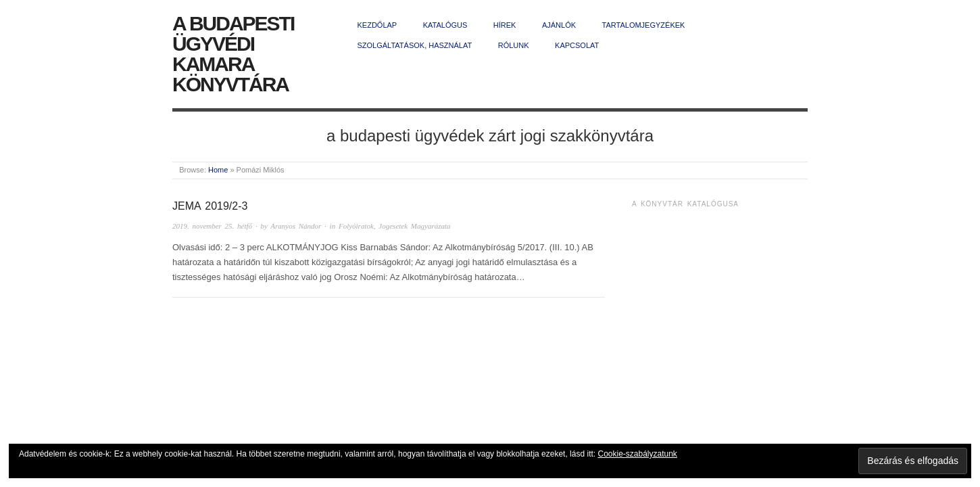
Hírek (505, 25)
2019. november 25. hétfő (212, 226)
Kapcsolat (577, 45)
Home (218, 170)
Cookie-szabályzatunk (637, 454)
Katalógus (445, 25)
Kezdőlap (377, 25)
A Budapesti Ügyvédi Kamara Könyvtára (233, 54)
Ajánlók (559, 25)
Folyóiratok (356, 226)
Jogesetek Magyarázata (414, 226)
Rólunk (514, 45)
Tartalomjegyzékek (644, 25)
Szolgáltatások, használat (415, 45)
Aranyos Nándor (296, 226)
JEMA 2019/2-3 (210, 206)
